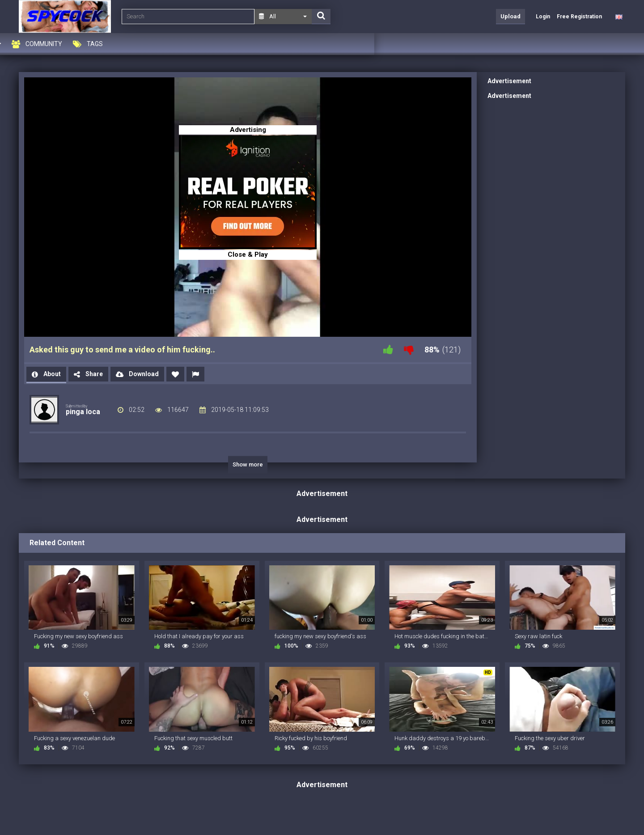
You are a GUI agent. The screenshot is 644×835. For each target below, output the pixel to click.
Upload (511, 16)
